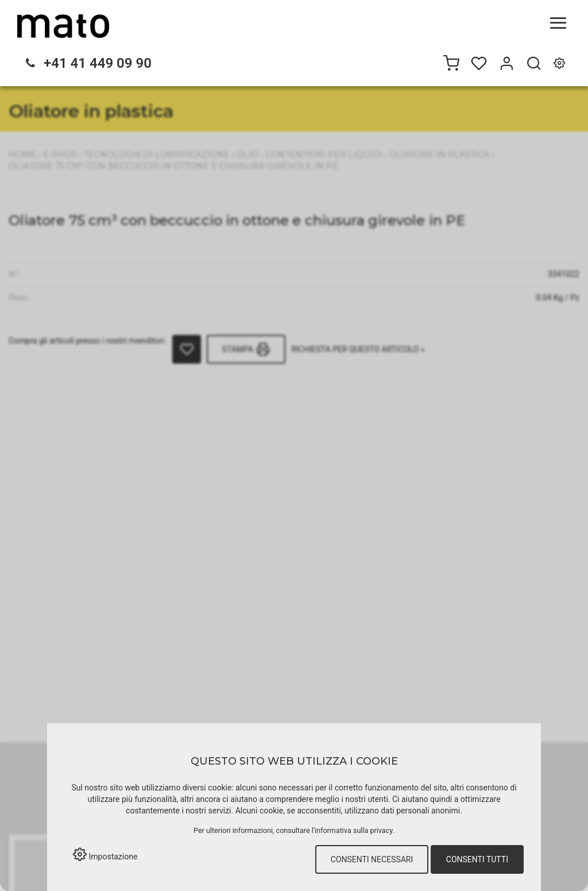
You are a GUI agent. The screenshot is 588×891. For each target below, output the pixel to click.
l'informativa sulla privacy (352, 830)
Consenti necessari (372, 859)
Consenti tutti (477, 859)
